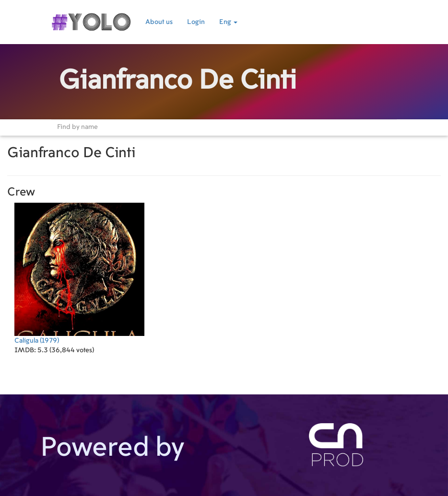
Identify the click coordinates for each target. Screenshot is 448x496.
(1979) (79, 273)
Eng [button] (228, 22)
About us (159, 22)
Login (196, 22)
